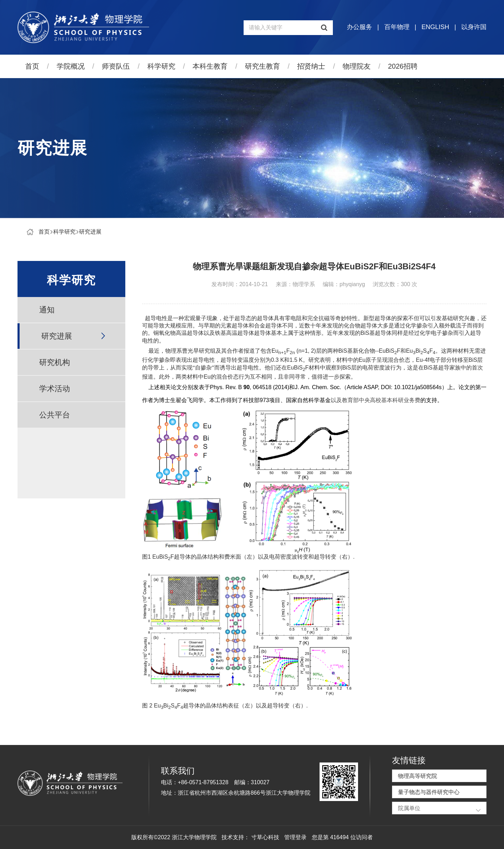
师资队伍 (116, 66)
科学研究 (161, 66)
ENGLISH (435, 27)
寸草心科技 (265, 837)
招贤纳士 (311, 66)
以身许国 (474, 27)
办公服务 (359, 27)
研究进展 (90, 232)
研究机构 (55, 362)
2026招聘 (403, 66)
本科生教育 (210, 66)
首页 (32, 66)
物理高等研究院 (418, 776)
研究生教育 (262, 66)
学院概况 (71, 66)
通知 (47, 310)
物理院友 (357, 66)
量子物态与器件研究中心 (429, 792)
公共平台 (55, 415)
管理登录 (295, 837)
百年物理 (397, 27)
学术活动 (55, 389)
